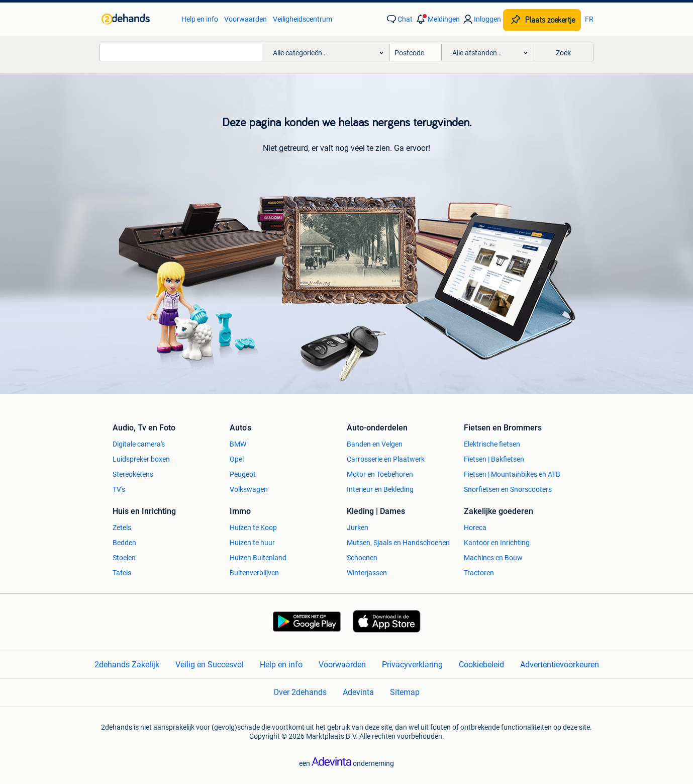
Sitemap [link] (405, 692)
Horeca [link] (475, 528)
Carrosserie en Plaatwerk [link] (386, 459)
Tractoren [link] (479, 573)
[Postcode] (416, 53)
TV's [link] (119, 489)
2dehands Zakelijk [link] (127, 665)
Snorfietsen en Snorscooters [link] (508, 489)
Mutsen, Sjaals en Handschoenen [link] (398, 543)
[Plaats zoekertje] (542, 20)
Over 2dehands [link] (300, 692)
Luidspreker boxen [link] (141, 459)
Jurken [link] (358, 528)
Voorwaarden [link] (245, 19)
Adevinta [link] (358, 692)
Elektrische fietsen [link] (492, 444)
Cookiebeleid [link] (481, 665)
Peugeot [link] (243, 474)
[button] (437, 19)
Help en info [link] (200, 19)
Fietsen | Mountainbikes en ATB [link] (512, 474)
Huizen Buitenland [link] (258, 558)
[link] (136, 19)
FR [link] (589, 19)
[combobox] (181, 53)
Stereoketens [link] (133, 474)
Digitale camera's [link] (139, 444)
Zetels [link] (122, 528)
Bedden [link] (124, 543)
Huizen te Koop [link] (253, 528)
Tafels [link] (122, 573)
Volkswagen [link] (249, 489)
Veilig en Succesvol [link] (210, 665)
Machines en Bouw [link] (493, 558)
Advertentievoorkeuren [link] (560, 665)
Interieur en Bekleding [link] (380, 489)
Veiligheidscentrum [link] (303, 19)
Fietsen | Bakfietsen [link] (494, 459)
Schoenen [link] (362, 558)
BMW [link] (238, 444)
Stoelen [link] (124, 558)
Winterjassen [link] (367, 573)
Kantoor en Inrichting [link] (497, 543)
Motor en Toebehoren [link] (380, 474)
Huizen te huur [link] (252, 543)
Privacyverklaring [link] (412, 665)
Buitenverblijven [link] (254, 573)
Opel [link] (237, 459)
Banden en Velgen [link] (375, 444)
